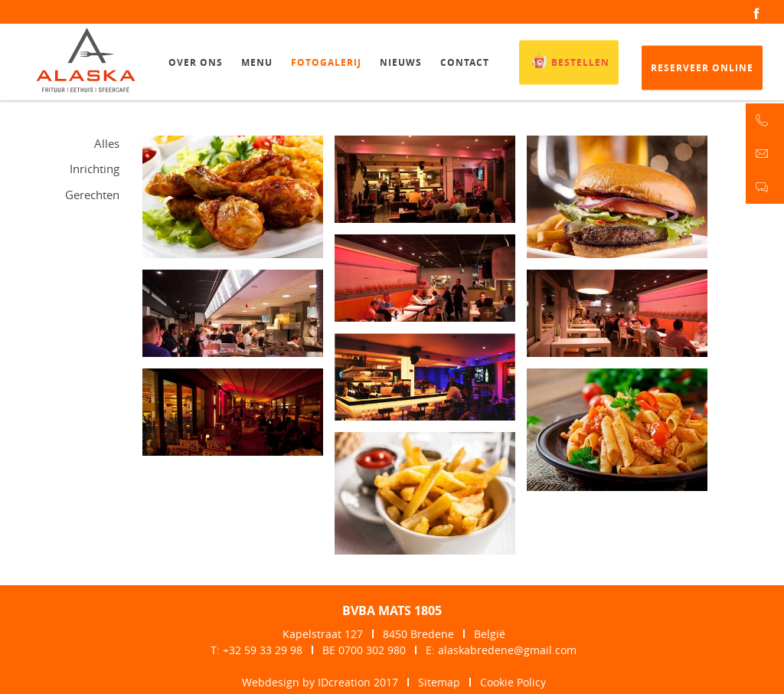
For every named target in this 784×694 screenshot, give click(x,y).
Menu (257, 65)
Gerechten (92, 195)
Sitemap (439, 682)
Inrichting (95, 169)
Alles (107, 143)
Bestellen (569, 64)
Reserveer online (702, 71)
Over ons (196, 65)
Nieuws (401, 65)
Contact (465, 65)
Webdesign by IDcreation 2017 (320, 682)
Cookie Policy (513, 682)
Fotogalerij (326, 65)
